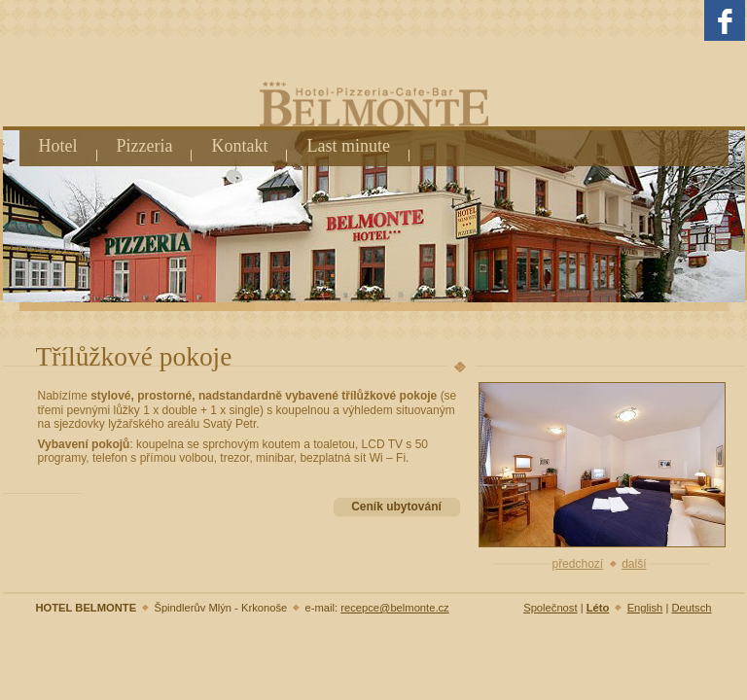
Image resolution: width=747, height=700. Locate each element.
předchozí (577, 564)
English (645, 608)
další (634, 564)
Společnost (550, 608)
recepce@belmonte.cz (394, 608)
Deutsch (691, 608)
